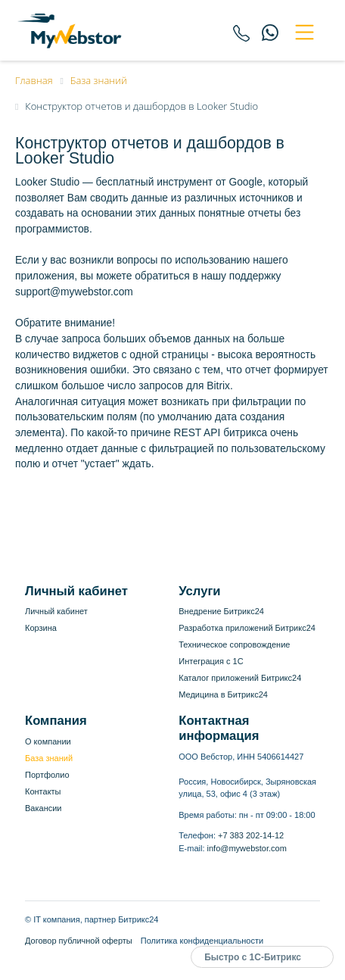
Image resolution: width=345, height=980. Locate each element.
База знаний (49, 758)
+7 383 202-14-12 (251, 835)
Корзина (41, 628)
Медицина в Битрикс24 (223, 694)
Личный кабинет (56, 611)
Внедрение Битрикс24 (221, 611)
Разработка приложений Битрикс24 (247, 628)
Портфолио (47, 775)
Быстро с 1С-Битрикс (253, 957)
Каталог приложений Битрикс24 (240, 678)
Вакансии (44, 808)
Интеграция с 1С (211, 661)
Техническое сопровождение (234, 644)
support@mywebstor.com (74, 292)
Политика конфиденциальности (202, 941)
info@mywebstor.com (247, 848)
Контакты (43, 791)
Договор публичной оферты (79, 941)
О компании (48, 741)
